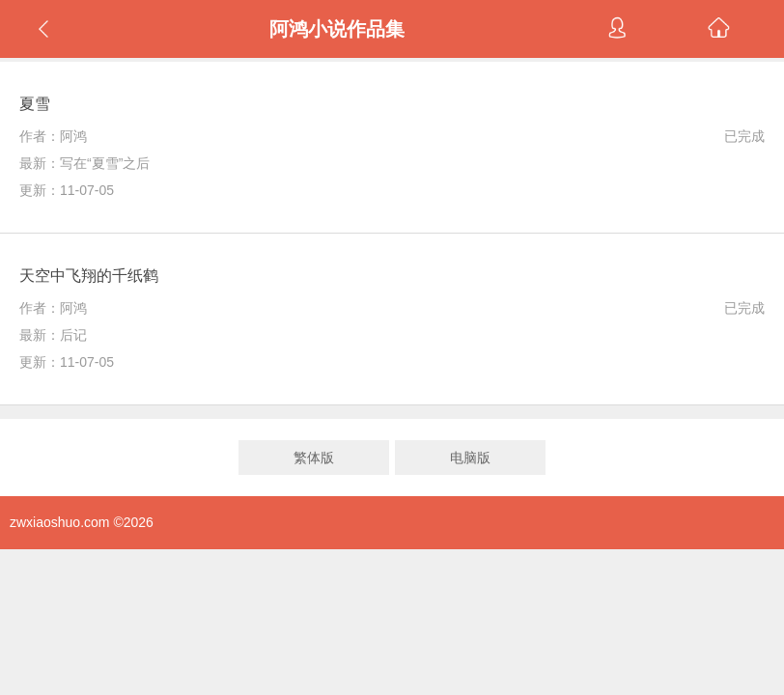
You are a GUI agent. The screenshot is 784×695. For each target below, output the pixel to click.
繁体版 (314, 458)
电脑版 (470, 458)
